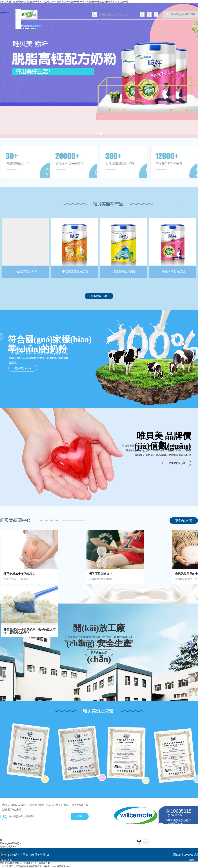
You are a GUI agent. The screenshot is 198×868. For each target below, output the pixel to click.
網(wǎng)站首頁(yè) (31, 26)
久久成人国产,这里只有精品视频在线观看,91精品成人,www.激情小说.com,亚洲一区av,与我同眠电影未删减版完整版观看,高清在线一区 (64, 2)
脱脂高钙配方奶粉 (174, 270)
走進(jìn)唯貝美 (8, 847)
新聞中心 (5, 853)
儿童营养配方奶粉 (124, 270)
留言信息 (5, 860)
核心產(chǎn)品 (8, 850)
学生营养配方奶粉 (25, 270)
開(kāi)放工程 (7, 856)
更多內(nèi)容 (99, 296)
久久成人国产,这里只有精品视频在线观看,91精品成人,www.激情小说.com (35, 866)
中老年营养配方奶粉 (75, 270)
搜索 (80, 816)
